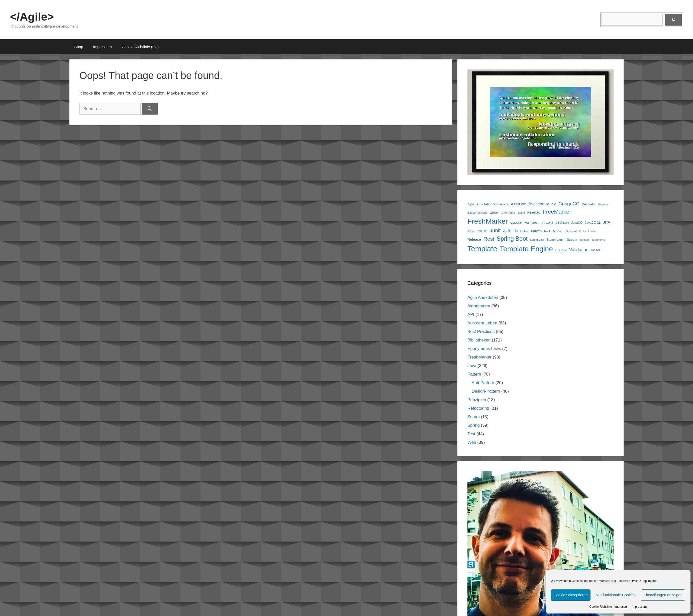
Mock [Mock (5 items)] (547, 231)
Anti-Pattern (483, 383)
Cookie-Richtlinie (601, 607)
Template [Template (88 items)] (482, 249)
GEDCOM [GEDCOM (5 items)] (516, 223)
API (471, 315)
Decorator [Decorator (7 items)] (589, 204)
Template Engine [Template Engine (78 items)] (526, 249)
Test (471, 434)
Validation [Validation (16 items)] (579, 250)
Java (472, 366)
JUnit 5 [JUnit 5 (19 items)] (510, 231)
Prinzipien (477, 400)
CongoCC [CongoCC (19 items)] (569, 204)
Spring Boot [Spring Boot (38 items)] (512, 239)
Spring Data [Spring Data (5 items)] (537, 240)
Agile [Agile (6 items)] (471, 204)
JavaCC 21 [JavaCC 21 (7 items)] (593, 223)
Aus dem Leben (482, 323)
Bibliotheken (479, 340)
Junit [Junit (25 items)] (495, 230)
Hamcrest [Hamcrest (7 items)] (532, 223)
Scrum (474, 417)
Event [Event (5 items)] (521, 213)
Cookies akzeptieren (571, 595)
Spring (474, 425)
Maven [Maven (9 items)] (536, 231)
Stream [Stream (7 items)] (572, 240)
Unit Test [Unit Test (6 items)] (561, 250)
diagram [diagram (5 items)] (603, 204)
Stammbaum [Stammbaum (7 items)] (556, 240)
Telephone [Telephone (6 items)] (598, 240)
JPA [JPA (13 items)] (607, 222)
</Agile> (32, 17)
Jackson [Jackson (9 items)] (562, 222)
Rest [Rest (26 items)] (489, 239)
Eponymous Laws (484, 349)
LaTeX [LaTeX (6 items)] (524, 231)
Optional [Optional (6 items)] (571, 231)
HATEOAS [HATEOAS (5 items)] (547, 223)
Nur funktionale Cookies (616, 595)
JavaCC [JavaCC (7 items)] (577, 223)
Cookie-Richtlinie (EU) (140, 47)
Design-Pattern (486, 391)
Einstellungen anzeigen (663, 595)
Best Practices (481, 332)
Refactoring (478, 408)
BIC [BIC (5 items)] (554, 204)
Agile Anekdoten (483, 297)
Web (472, 442)
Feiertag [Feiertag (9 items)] (534, 212)
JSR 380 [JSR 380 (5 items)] (482, 231)
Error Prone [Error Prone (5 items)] (509, 213)
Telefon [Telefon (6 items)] (584, 240)
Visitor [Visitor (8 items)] (596, 250)
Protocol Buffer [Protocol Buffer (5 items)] (588, 231)
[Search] (150, 109)
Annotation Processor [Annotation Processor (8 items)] (492, 204)
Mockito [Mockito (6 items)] (558, 231)
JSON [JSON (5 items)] (471, 231)
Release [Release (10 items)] (474, 239)
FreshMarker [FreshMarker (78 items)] (488, 221)
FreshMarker (479, 357)
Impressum (622, 607)
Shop (79, 47)
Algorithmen (479, 306)
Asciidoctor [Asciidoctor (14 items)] (539, 204)
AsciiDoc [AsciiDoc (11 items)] (518, 204)
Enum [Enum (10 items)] (494, 212)
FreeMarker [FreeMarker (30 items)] (557, 212)
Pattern (474, 374)
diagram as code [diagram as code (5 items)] (477, 213)
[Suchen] (673, 20)
